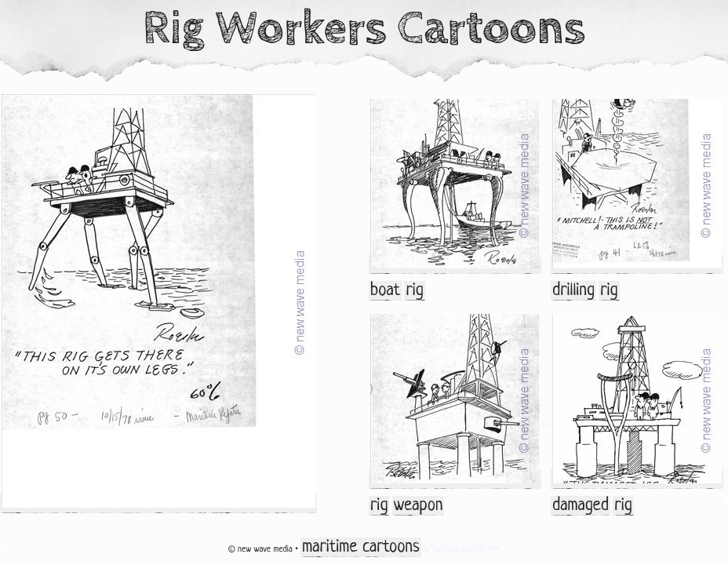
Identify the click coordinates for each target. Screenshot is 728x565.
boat (385, 291)
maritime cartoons (360, 547)
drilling (573, 291)
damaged (581, 506)
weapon (419, 506)
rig (414, 291)
